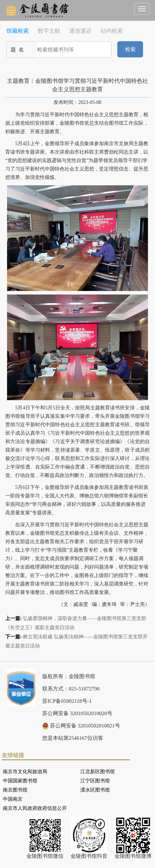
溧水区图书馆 (95, 790)
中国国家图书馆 (20, 781)
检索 (130, 49)
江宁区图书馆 (95, 781)
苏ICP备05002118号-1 (67, 701)
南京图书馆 (15, 790)
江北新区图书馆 (98, 772)
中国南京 (13, 799)
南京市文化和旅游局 (25, 772)
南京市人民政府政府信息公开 (35, 808)
